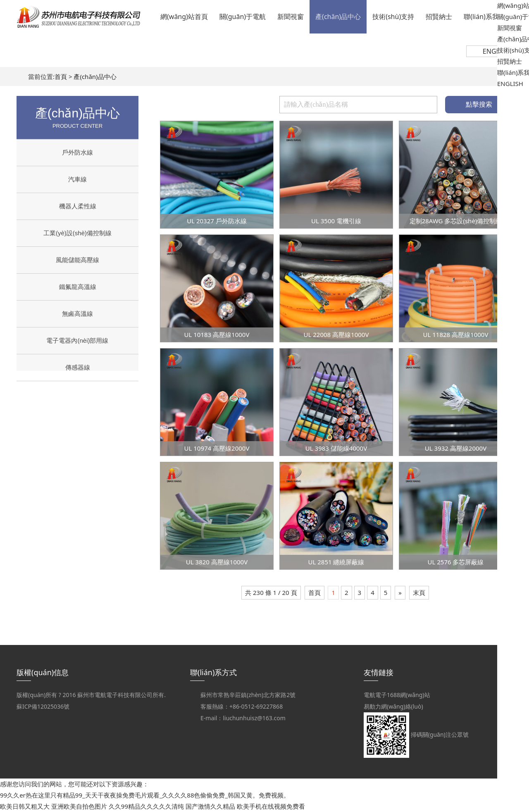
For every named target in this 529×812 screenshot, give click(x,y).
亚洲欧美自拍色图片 (79, 806)
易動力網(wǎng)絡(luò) (393, 706)
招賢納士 (439, 17)
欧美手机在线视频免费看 (271, 806)
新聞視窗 (291, 17)
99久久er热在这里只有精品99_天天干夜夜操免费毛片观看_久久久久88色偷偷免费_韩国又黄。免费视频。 (145, 795)
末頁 (419, 592)
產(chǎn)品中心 (338, 17)
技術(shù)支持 (393, 17)
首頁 (61, 76)
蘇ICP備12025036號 (43, 706)
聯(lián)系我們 (485, 17)
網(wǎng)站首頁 (184, 17)
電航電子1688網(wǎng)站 (397, 695)
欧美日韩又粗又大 (25, 806)
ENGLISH (497, 51)
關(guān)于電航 (243, 17)
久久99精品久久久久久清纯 (146, 806)
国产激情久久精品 (210, 806)
